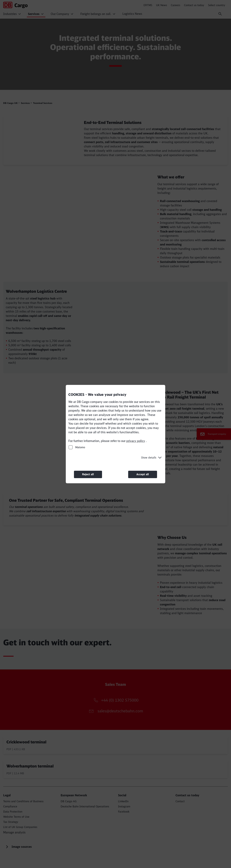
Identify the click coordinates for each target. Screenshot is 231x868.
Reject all (88, 474)
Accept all (143, 474)
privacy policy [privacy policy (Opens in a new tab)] (136, 441)
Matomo (77, 447)
